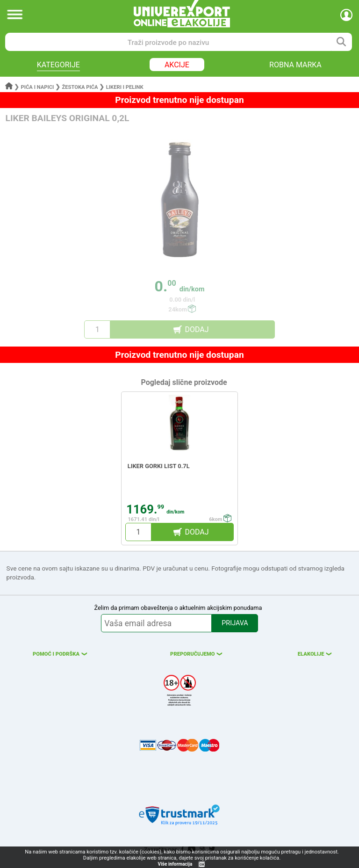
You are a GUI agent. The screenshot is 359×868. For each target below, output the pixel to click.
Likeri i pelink (125, 87)
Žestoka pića (80, 87)
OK (202, 864)
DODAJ (197, 329)
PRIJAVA (235, 623)
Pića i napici (38, 87)
